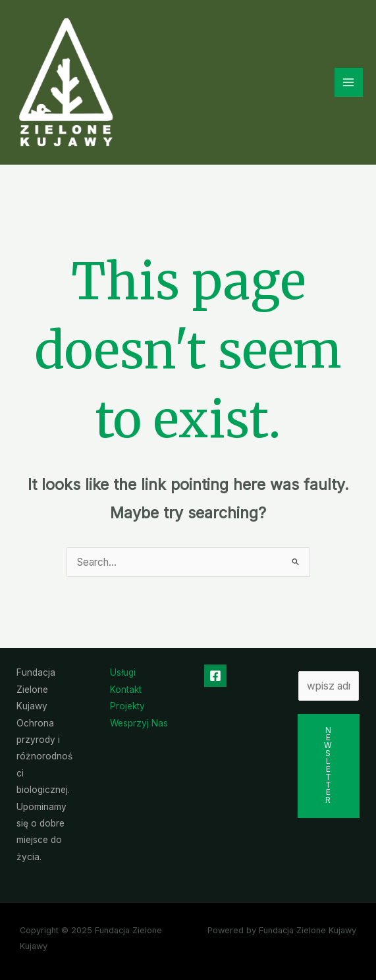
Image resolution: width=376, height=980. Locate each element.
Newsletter (329, 766)
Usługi (123, 672)
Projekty (127, 706)
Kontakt (126, 690)
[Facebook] (215, 676)
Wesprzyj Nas (139, 723)
